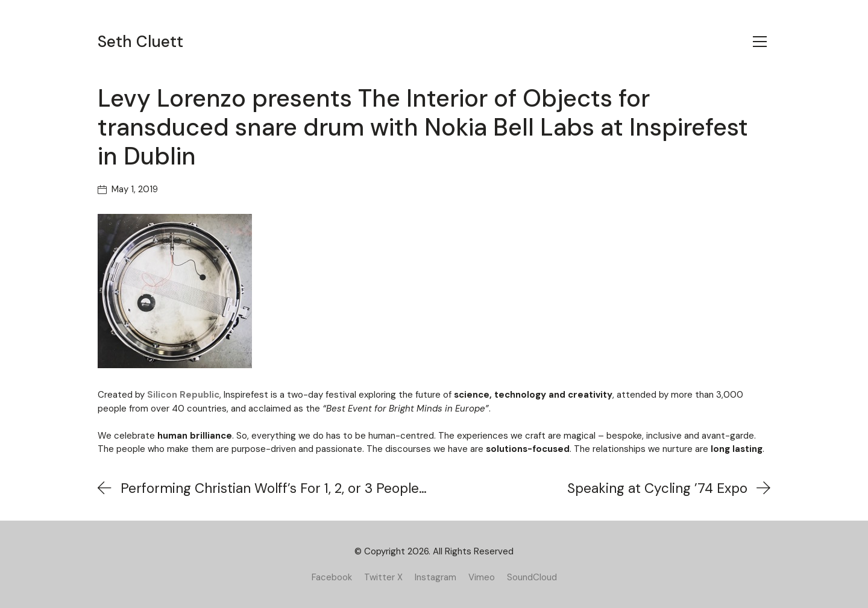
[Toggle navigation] (760, 42)
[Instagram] (436, 577)
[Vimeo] (482, 577)
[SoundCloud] (532, 577)
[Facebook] (332, 577)
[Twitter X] (383, 577)
